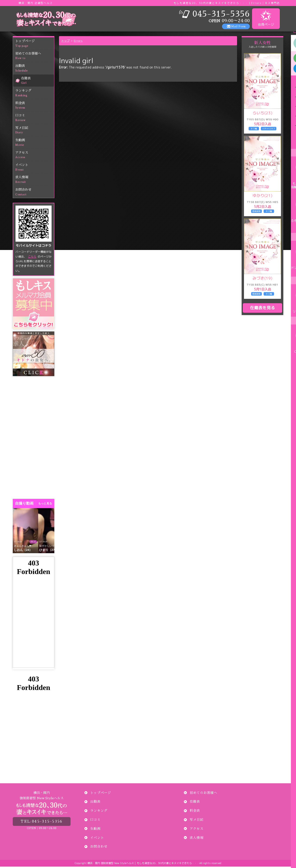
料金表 (35, 107)
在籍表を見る (262, 309)
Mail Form (238, 26)
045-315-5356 (42, 821)
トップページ (35, 45)
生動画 (35, 144)
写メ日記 (35, 132)
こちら (32, 258)
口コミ (35, 119)
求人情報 (35, 181)
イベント (35, 169)
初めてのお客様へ (35, 57)
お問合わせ (35, 194)
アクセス (35, 156)
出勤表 (35, 70)
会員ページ (266, 18)
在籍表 (38, 82)
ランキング (35, 95)
